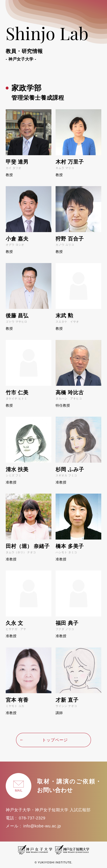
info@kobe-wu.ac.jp (42, 826)
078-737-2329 (32, 818)
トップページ (44, 740)
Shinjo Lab (53, 42)
